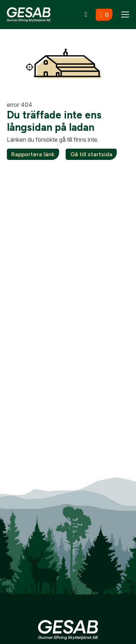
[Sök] (86, 15)
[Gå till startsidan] (29, 14)
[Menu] (125, 15)
